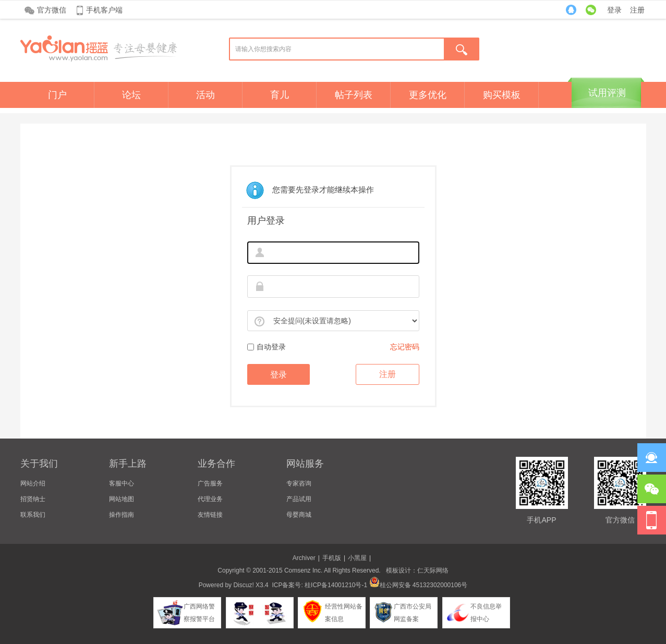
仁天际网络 (433, 570)
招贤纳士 (33, 499)
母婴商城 (299, 515)
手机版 (332, 558)
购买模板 (502, 95)
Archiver (304, 558)
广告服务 (210, 483)
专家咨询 (299, 483)
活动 (205, 95)
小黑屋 (357, 558)
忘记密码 (405, 347)
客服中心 (122, 483)
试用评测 (607, 93)
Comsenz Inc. (303, 570)
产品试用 (299, 499)
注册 (637, 10)
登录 (614, 10)
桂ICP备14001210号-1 (336, 585)
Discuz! (243, 585)
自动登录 (267, 347)
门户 (57, 95)
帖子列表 (354, 95)
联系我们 (33, 515)
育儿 (280, 95)
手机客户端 (104, 10)
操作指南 (122, 515)
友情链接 (210, 515)
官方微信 (52, 10)
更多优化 (428, 95)
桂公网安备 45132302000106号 (419, 585)
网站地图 (122, 499)
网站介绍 (33, 483)
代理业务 (210, 499)
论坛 (131, 95)
